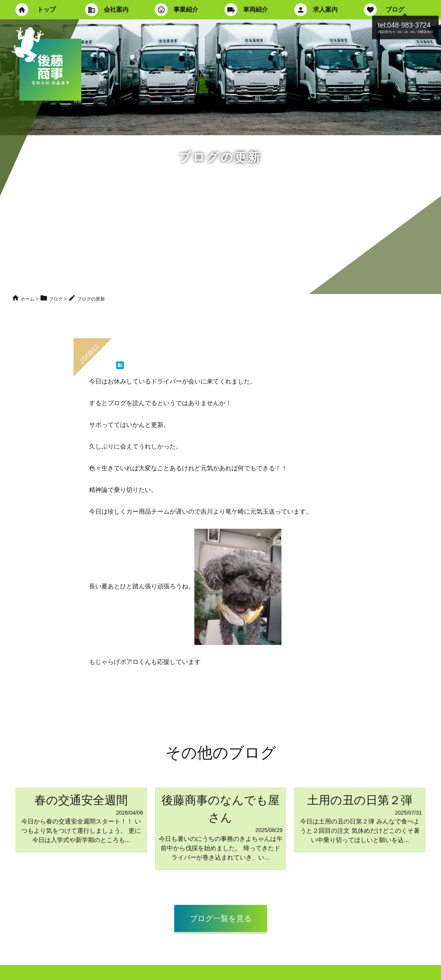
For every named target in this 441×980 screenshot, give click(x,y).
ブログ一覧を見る (221, 918)
